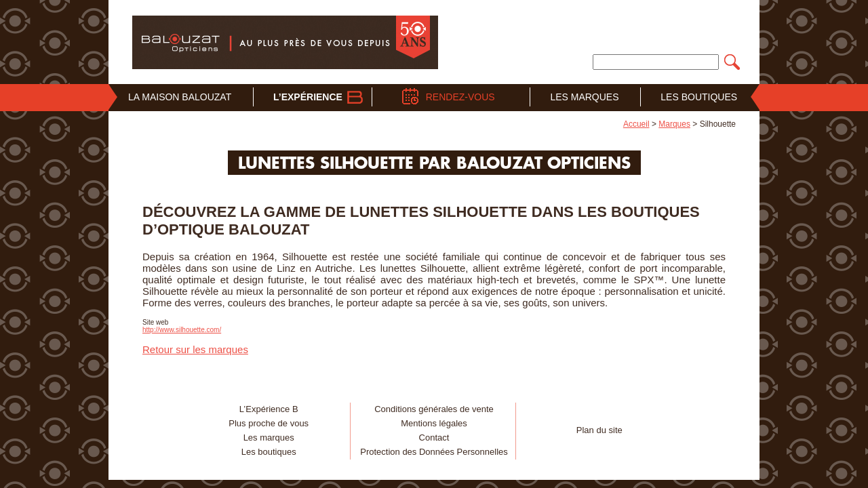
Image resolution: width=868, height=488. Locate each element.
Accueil (636, 124)
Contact (434, 438)
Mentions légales (434, 423)
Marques (674, 124)
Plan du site (599, 430)
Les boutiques (269, 452)
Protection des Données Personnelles (434, 452)
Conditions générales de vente (434, 409)
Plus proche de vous (269, 423)
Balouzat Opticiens (285, 42)
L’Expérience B (269, 409)
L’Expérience (308, 97)
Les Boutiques (699, 97)
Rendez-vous (460, 97)
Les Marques (584, 97)
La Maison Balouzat (180, 97)
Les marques (269, 438)
